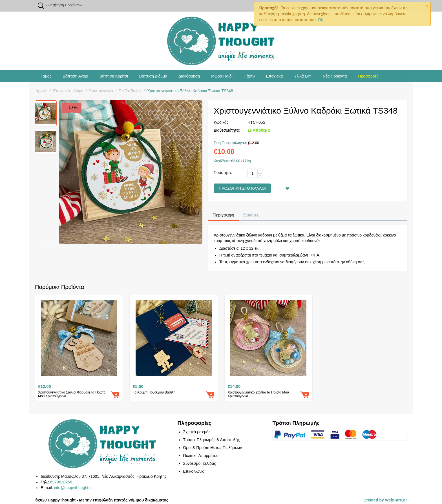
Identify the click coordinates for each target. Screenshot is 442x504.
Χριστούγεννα (101, 91)
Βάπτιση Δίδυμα (153, 76)
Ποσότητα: (223, 173)
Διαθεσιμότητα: (227, 130)
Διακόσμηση (189, 76)
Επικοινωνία (194, 471)
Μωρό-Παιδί (222, 76)
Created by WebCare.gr (385, 500)
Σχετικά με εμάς (197, 432)
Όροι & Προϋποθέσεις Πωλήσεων (213, 448)
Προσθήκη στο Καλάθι (242, 188)
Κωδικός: (222, 122)
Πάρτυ (249, 76)
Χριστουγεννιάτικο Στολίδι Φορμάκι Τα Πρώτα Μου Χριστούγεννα (72, 394)
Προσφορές (368, 76)
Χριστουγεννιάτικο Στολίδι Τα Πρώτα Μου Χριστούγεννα (258, 394)
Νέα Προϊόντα (335, 76)
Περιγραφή (223, 215)
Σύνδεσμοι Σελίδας (200, 463)
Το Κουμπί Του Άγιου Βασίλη (154, 393)
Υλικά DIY (303, 76)
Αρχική (42, 91)
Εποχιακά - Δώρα (68, 91)
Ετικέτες (251, 215)
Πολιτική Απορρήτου (201, 456)
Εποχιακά (275, 76)
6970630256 (61, 482)
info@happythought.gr (73, 488)
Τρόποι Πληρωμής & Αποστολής (212, 440)
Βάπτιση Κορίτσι (114, 76)
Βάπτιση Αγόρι (75, 76)
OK (321, 20)
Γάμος (46, 76)
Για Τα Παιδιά (130, 91)
